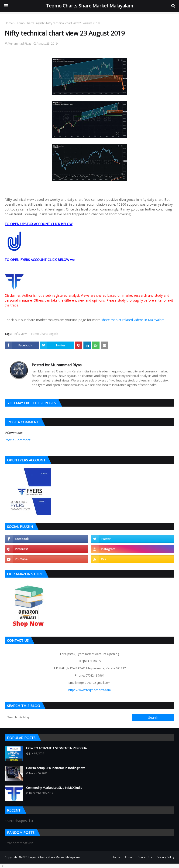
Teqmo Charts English (29, 23)
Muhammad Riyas (20, 44)
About (129, 857)
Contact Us (145, 857)
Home (9, 23)
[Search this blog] (68, 717)
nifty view (21, 334)
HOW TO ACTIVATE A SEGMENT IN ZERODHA (56, 748)
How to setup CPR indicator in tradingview (55, 768)
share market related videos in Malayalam (133, 320)
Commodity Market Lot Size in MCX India (54, 788)
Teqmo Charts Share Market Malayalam (89, 6)
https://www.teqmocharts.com (89, 690)
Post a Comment (18, 440)
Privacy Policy (165, 857)
